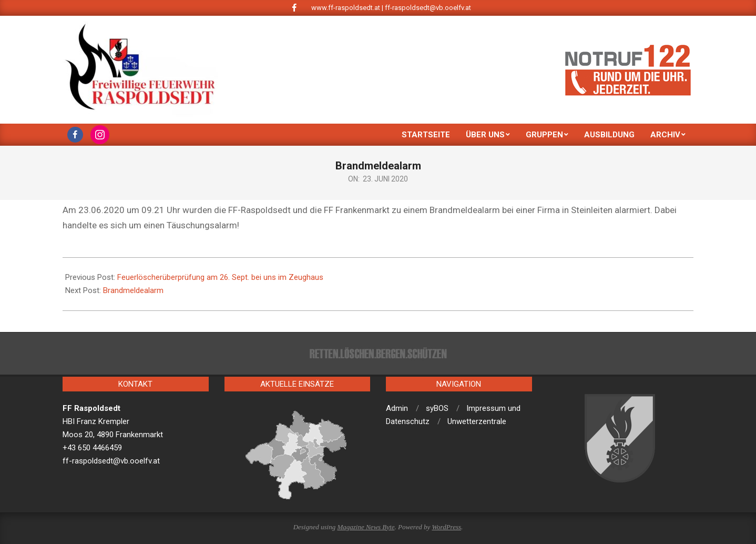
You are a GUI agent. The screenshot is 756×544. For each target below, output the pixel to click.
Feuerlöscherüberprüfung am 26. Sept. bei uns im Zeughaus (220, 277)
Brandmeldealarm (133, 290)
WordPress (446, 527)
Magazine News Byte (366, 527)
